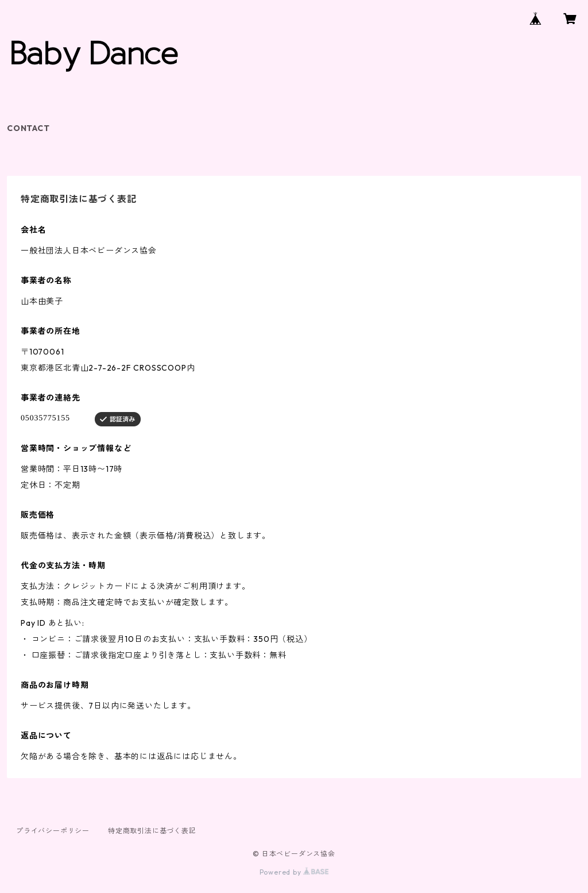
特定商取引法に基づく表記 (152, 831)
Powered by (294, 872)
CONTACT (28, 128)
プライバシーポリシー (53, 831)
